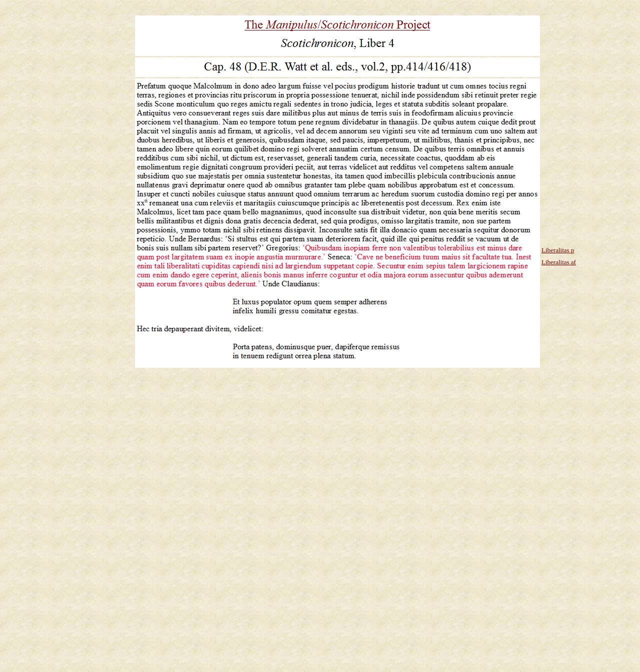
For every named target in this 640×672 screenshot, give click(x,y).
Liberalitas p (558, 250)
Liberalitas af (559, 262)
